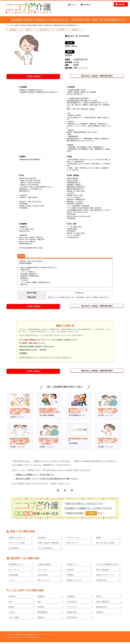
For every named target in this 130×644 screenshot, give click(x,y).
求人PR (21, 257)
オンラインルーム (43, 636)
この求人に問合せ (34, 77)
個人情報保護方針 (30, 636)
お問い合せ (11, 636)
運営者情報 (20, 636)
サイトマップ (54, 636)
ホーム (74, 5)
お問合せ (87, 5)
